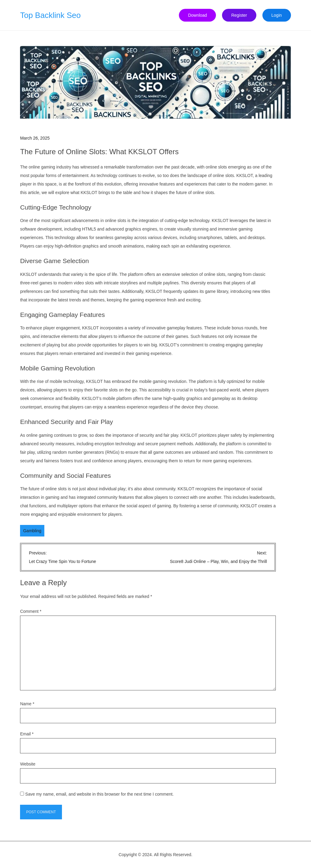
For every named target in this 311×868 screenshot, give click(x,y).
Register (239, 15)
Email (27, 734)
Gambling (32, 531)
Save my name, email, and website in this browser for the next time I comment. (99, 794)
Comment (31, 611)
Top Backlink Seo (50, 15)
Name (27, 704)
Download (197, 15)
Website (28, 764)
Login (277, 15)
